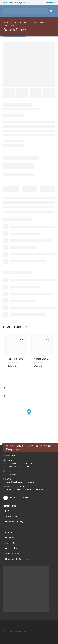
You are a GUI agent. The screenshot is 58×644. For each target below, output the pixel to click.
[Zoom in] (5, 388)
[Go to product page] (16, 345)
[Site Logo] (26, 11)
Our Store (10, 538)
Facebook (6, 498)
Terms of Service (13, 554)
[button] (51, 11)
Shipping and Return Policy (17, 559)
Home (8, 511)
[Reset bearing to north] (5, 396)
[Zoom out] (5, 392)
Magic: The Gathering (14, 522)
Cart (7, 527)
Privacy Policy (11, 548)
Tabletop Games (13, 516)
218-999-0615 (49, 2)
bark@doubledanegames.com (16, 2)
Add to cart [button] (21, 339)
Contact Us (10, 543)
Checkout (9, 532)
